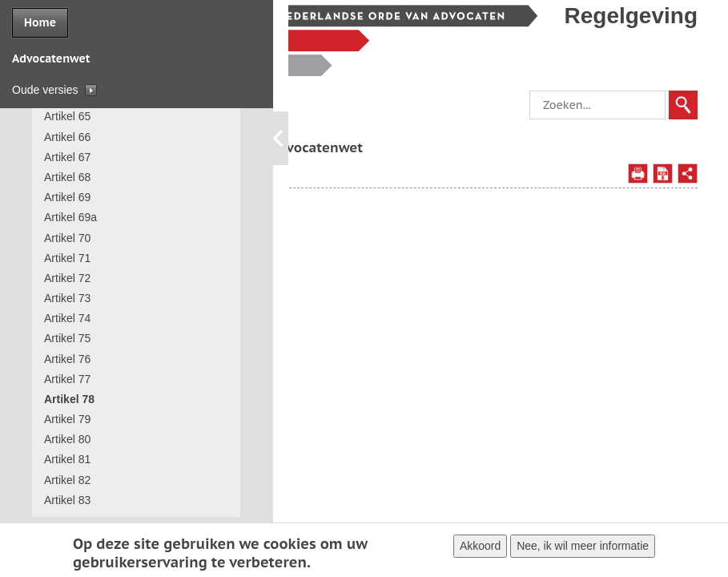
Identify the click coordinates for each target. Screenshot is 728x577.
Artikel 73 (67, 298)
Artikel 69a (70, 217)
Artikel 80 (67, 439)
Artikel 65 (67, 116)
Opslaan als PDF (663, 194)
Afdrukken (638, 194)
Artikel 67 (67, 157)
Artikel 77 (67, 379)
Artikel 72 (67, 278)
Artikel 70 (67, 238)
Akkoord (480, 547)
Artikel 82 (67, 480)
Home (40, 22)
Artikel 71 (67, 258)
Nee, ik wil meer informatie (583, 547)
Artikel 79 (67, 419)
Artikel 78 (69, 399)
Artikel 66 (67, 137)
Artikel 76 (67, 359)
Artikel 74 (67, 318)
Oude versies (45, 90)
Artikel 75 (67, 338)
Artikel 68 (67, 177)
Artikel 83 (67, 500)
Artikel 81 (67, 459)
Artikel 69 (67, 197)
